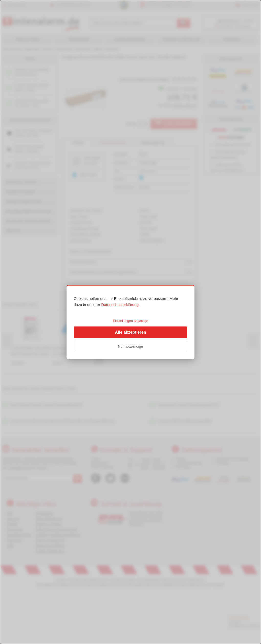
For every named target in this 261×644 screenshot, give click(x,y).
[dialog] (130, 322)
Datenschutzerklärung (120, 305)
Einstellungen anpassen (130, 321)
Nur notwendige (130, 346)
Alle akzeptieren (130, 332)
